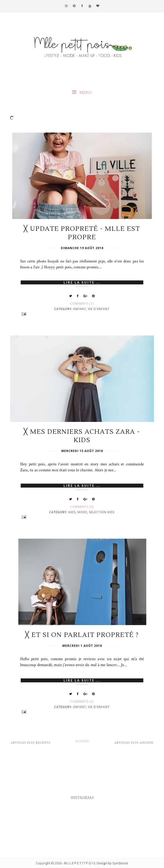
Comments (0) (82, 507)
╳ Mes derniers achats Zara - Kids (82, 436)
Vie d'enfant (99, 309)
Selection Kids (102, 512)
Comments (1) (82, 304)
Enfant (80, 309)
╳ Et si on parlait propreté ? (82, 635)
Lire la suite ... (82, 282)
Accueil (82, 741)
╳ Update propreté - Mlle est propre (82, 233)
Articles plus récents (30, 743)
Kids (72, 512)
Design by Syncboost (112, 863)
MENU (82, 92)
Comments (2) (82, 701)
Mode (82, 512)
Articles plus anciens (134, 743)
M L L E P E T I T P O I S (80, 863)
